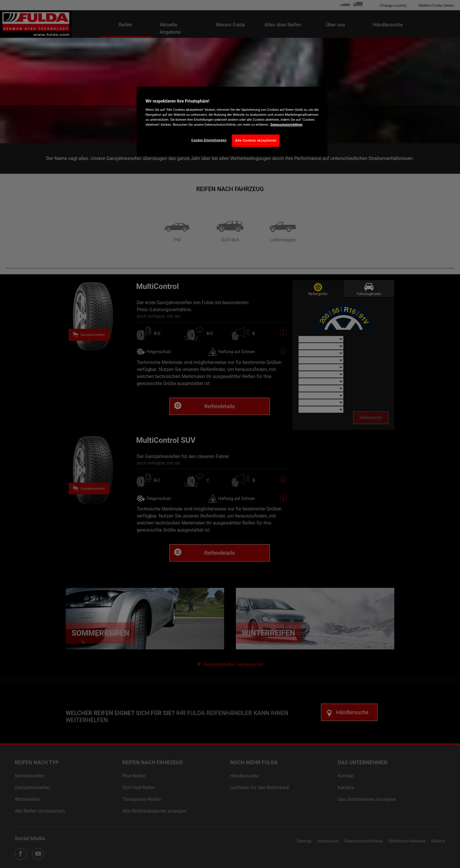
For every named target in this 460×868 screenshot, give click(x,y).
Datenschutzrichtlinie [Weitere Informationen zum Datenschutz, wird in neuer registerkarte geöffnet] (286, 125)
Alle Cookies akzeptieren (256, 140)
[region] (232, 121)
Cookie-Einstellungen (209, 140)
